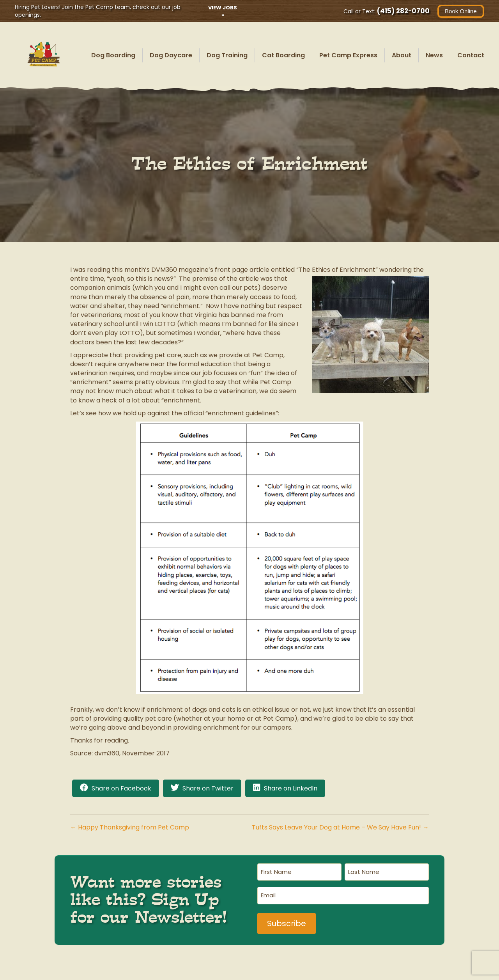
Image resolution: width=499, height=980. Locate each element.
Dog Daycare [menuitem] (171, 55)
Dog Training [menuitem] (227, 55)
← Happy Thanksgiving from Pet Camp (130, 827)
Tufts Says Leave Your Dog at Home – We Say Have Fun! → (340, 827)
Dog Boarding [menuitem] (113, 55)
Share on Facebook (121, 788)
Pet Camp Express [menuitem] (348, 55)
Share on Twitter (208, 788)
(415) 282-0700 (403, 11)
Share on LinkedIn (291, 788)
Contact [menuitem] (471, 55)
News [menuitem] (434, 55)
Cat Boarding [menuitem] (283, 55)
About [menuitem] (402, 55)
